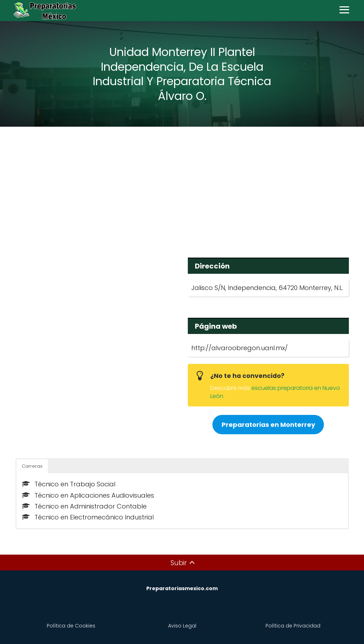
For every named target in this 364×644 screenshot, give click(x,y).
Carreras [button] (32, 466)
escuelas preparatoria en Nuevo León (275, 392)
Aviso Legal (182, 626)
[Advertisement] (182, 187)
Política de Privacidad (293, 626)
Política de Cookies (71, 626)
